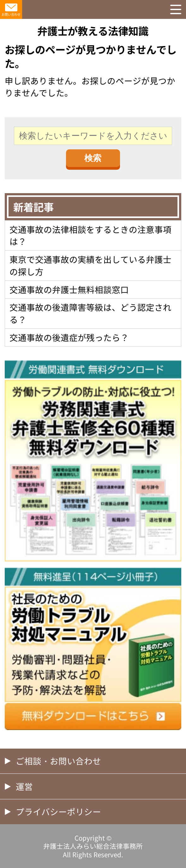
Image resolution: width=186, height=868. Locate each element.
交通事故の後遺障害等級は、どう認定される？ (90, 313)
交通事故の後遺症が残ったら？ (69, 337)
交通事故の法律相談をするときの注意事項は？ (90, 235)
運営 (24, 786)
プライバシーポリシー (58, 811)
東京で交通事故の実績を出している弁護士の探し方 (90, 265)
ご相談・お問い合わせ (58, 761)
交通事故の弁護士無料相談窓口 (69, 289)
